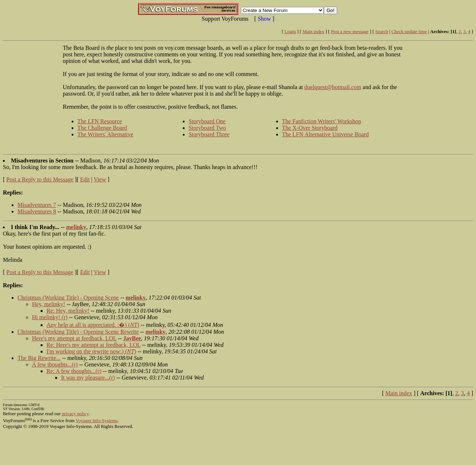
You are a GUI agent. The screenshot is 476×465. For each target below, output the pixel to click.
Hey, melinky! (49, 304)
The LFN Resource (100, 121)
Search (382, 31)
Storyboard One (207, 121)
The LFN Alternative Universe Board (325, 134)
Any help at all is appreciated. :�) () (93, 325)
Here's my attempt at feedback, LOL (74, 338)
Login (290, 31)
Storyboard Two (207, 128)
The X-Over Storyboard (310, 128)
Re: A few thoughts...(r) (74, 371)
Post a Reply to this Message (40, 179)
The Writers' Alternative (105, 134)
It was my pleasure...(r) (88, 378)
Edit (85, 179)
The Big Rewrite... (39, 358)
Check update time (409, 31)
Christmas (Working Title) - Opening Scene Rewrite (78, 332)
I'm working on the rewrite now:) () (91, 351)
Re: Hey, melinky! (68, 311)
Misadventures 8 (37, 211)
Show (264, 19)
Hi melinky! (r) (50, 317)
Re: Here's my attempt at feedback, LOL (94, 345)
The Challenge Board (102, 128)
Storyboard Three (209, 134)
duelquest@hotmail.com (333, 87)
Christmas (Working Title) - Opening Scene (68, 298)
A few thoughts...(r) (55, 364)
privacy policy (75, 414)
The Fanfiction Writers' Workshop (322, 121)
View (100, 179)
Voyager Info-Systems (97, 420)
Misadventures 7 (37, 205)
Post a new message (350, 31)
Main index (314, 31)
